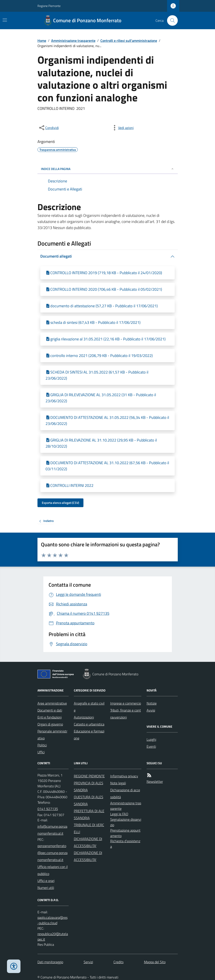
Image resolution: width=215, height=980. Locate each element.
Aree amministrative (52, 703)
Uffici (41, 752)
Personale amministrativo (52, 735)
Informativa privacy (124, 776)
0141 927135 (48, 809)
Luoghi (151, 739)
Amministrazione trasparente (73, 41)
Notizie (152, 703)
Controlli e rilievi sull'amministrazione (129, 41)
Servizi (88, 962)
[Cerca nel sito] (171, 20)
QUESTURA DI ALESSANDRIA (89, 800)
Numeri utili (46, 888)
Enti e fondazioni (50, 717)
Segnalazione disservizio (126, 822)
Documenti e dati (50, 710)
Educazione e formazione (89, 735)
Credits (119, 962)
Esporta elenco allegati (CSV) (60, 503)
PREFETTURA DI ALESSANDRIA (89, 814)
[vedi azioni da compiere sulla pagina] (122, 128)
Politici (42, 745)
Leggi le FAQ (119, 814)
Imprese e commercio (126, 703)
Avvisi (151, 710)
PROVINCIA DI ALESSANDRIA (89, 786)
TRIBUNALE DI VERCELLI (89, 828)
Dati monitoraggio (50, 962)
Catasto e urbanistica (89, 724)
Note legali (118, 783)
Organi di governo (50, 724)
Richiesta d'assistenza (125, 844)
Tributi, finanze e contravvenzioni (126, 714)
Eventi (151, 746)
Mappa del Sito (155, 962)
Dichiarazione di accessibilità (125, 793)
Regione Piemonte (49, 6)
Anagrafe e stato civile (89, 707)
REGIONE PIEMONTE (89, 776)
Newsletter (155, 781)
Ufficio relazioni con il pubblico (53, 870)
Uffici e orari (46, 881)
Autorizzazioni (84, 717)
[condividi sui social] (49, 128)
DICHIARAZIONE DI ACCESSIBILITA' (88, 842)
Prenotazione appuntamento (125, 833)
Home (42, 41)
